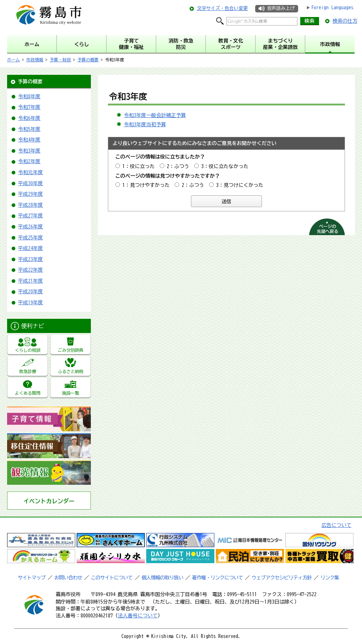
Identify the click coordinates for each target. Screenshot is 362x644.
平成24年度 (31, 248)
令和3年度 (29, 151)
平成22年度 (31, 270)
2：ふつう (178, 166)
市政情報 (35, 60)
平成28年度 (31, 205)
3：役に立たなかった (225, 166)
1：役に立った (139, 166)
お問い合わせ (68, 578)
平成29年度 (31, 194)
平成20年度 (31, 292)
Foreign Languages (332, 7)
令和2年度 (29, 161)
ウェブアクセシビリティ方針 (282, 578)
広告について (336, 525)
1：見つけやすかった (146, 185)
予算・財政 (60, 60)
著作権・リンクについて (217, 578)
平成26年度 (31, 227)
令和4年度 (29, 140)
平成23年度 (31, 259)
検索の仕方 (345, 21)
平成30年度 (31, 183)
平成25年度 (31, 238)
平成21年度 (31, 281)
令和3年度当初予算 (145, 124)
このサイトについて (112, 578)
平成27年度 (31, 216)
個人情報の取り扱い (162, 578)
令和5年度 (29, 129)
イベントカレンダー (49, 501)
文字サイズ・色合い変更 (222, 8)
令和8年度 (29, 96)
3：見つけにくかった (240, 185)
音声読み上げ (281, 8)
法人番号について (138, 616)
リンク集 (330, 578)
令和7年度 (29, 107)
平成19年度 (31, 302)
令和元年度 (31, 172)
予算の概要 (88, 60)
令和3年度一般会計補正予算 (155, 115)
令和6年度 (29, 118)
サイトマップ (32, 578)
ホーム (13, 60)
